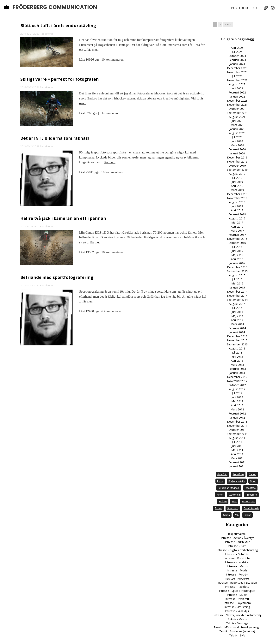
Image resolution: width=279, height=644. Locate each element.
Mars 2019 (237, 190)
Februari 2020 (237, 149)
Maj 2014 (237, 316)
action (218, 508)
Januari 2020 (237, 153)
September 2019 (237, 170)
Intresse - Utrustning (237, 607)
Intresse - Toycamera (237, 603)
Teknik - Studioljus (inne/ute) (237, 631)
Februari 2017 (237, 235)
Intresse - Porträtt (237, 574)
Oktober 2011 (237, 430)
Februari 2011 (237, 462)
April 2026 (237, 48)
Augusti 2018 (237, 202)
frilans (247, 515)
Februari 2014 (237, 328)
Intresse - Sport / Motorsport (237, 591)
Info (255, 8)
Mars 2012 (237, 409)
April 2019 (237, 186)
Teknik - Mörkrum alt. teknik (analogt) (237, 627)
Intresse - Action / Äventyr (237, 538)
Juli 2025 (237, 52)
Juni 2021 (237, 121)
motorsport (248, 501)
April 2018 (237, 210)
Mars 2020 (237, 145)
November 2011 (237, 426)
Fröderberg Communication (55, 7)
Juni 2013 (237, 357)
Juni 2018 (237, 206)
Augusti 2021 (237, 117)
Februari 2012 (237, 413)
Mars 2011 (237, 458)
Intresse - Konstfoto (237, 558)
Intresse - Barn (237, 546)
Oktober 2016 (237, 243)
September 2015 (237, 271)
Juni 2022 (237, 88)
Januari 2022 (237, 96)
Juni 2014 (237, 312)
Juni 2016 (237, 251)
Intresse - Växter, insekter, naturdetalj (237, 615)
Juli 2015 (237, 279)
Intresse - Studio (237, 595)
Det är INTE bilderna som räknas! (55, 138)
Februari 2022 (237, 92)
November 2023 (237, 72)
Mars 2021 (237, 125)
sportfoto (238, 474)
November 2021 (237, 105)
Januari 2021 (237, 129)
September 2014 (237, 300)
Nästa (228, 24)
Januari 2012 (237, 417)
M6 (237, 515)
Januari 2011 (237, 466)
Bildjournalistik (237, 534)
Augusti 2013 (237, 348)
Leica (220, 481)
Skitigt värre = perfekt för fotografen (60, 79)
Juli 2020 (237, 137)
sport (253, 481)
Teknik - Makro (237, 619)
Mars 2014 (237, 324)
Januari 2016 (237, 263)
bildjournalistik (237, 481)
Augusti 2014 (237, 304)
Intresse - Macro (237, 566)
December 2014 (237, 292)
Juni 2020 (237, 141)
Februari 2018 (237, 214)
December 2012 (237, 377)
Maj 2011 (237, 450)
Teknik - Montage (237, 623)
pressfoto (250, 488)
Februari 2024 (237, 60)
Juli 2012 (237, 393)
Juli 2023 (237, 76)
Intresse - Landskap (237, 562)
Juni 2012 (237, 397)
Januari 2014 (237, 332)
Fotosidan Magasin (229, 488)
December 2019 (237, 157)
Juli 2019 (237, 178)
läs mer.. (93, 50)
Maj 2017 (237, 222)
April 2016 (237, 259)
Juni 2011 (237, 446)
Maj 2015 (237, 283)
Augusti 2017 (237, 218)
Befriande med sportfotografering (57, 277)
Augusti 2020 (237, 133)
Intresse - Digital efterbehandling (237, 550)
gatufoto (222, 474)
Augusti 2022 (237, 84)
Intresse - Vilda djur (237, 611)
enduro (223, 501)
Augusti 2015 (237, 275)
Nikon (220, 495)
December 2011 (237, 422)
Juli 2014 (237, 308)
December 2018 (237, 194)
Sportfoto (233, 508)
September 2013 (237, 344)
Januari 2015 (237, 287)
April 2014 (237, 320)
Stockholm (235, 495)
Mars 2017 (237, 231)
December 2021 (237, 101)
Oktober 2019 (237, 166)
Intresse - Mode (237, 570)
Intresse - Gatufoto (237, 554)
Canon (253, 474)
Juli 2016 (237, 247)
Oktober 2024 (237, 56)
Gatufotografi (251, 508)
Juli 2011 (237, 442)
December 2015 (237, 267)
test (234, 501)
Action (226, 515)
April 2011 (237, 454)
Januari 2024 (237, 64)
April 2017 (237, 227)
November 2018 (237, 198)
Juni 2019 (237, 182)
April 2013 (237, 361)
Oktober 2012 (237, 385)
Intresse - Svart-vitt (237, 599)
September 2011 (237, 434)
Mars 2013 (237, 365)
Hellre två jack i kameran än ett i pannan (63, 218)
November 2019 (237, 161)
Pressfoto (251, 495)
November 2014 (237, 296)
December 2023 (237, 68)
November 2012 (237, 381)
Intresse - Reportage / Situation (237, 583)
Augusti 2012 (237, 389)
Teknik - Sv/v (237, 635)
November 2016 (237, 239)
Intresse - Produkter (237, 578)
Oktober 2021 (237, 109)
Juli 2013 (237, 352)
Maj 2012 (237, 401)
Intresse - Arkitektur (237, 542)
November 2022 (237, 80)
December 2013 (237, 336)
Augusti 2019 (237, 174)
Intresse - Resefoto (237, 587)
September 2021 (237, 113)
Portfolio (239, 8)
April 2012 (237, 405)
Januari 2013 (237, 373)
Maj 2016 (237, 255)
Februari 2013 (237, 369)
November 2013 (237, 340)
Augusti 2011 (237, 438)
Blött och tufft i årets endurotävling (58, 26)
